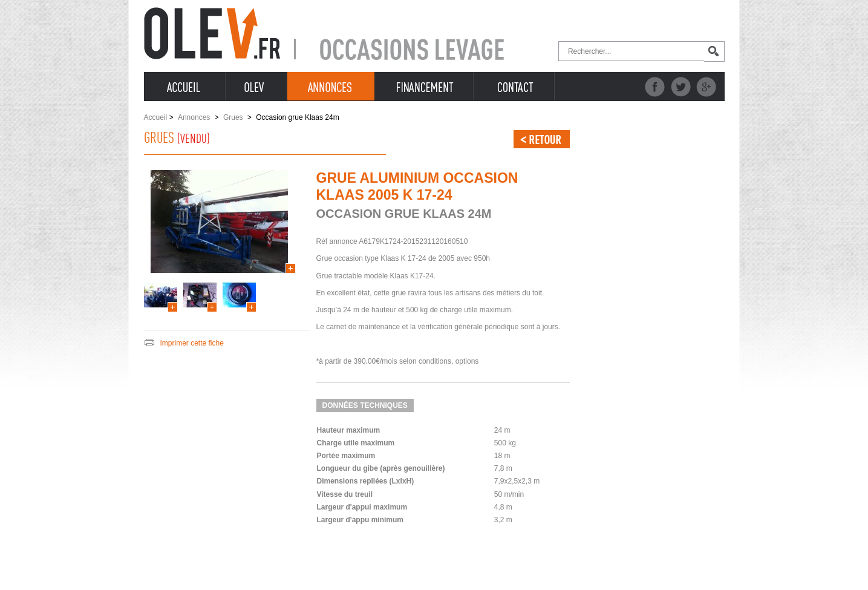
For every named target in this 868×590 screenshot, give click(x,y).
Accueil (156, 117)
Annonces (194, 117)
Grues (233, 117)
